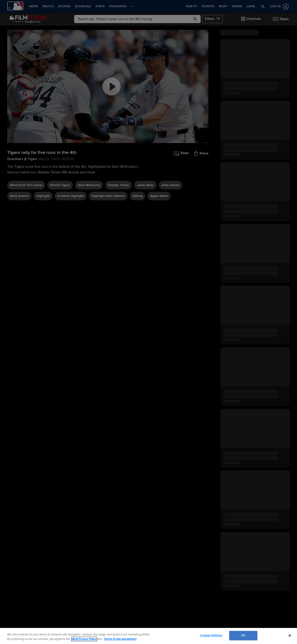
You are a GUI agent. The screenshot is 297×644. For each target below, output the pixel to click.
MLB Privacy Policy (84, 639)
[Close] (290, 635)
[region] (148, 636)
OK (243, 635)
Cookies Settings (211, 635)
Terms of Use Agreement (120, 639)
